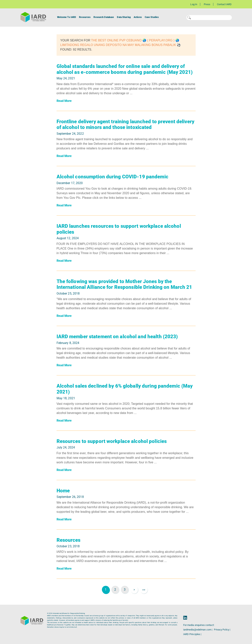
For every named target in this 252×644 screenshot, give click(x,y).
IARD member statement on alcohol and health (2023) (117, 336)
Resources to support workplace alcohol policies (112, 441)
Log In (194, 4)
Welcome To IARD (67, 17)
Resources (85, 17)
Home (63, 491)
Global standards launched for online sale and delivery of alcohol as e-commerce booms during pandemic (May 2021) (125, 69)
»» (144, 590)
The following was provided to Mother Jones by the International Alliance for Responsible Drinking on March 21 (124, 284)
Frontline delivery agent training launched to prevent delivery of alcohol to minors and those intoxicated (125, 124)
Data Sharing (124, 17)
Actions (138, 17)
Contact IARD (224, 4)
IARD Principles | (192, 634)
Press (207, 4)
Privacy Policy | (222, 630)
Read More (64, 101)
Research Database (104, 17)
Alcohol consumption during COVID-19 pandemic (112, 177)
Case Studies (152, 17)
